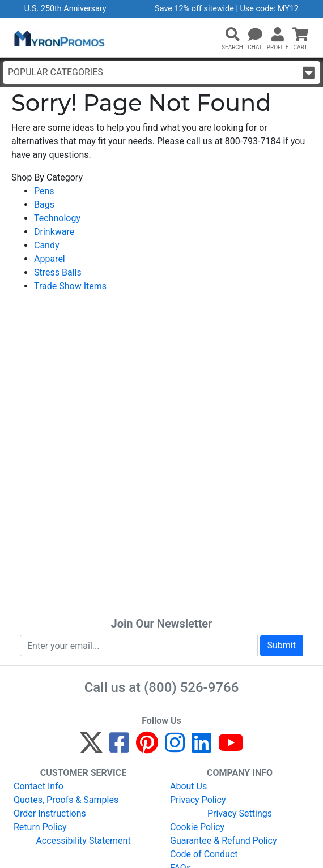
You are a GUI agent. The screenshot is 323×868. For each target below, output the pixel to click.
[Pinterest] (147, 748)
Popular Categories (161, 73)
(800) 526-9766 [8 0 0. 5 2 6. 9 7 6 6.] (191, 687)
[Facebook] (119, 748)
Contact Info (39, 786)
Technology (57, 218)
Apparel (50, 259)
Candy (47, 245)
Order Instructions (50, 813)
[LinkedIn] (201, 748)
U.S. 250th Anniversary (65, 9)
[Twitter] (91, 748)
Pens (44, 191)
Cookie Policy (197, 827)
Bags (44, 205)
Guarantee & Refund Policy (224, 841)
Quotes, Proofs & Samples (66, 800)
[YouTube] (231, 748)
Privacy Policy (198, 800)
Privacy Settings (240, 813)
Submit (282, 645)
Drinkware (54, 232)
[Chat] (255, 35)
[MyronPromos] (58, 38)
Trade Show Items (70, 286)
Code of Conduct (204, 854)
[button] (232, 35)
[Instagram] (175, 748)
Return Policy (40, 827)
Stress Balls (58, 272)
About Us (188, 786)
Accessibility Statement (83, 841)
